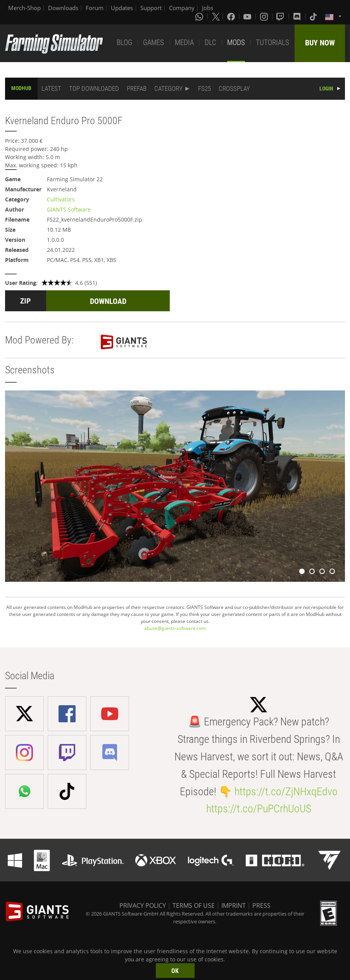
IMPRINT (234, 905)
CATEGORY (168, 88)
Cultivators (61, 199)
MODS (236, 42)
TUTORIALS (272, 42)
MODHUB (21, 88)
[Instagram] (265, 16)
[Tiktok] (314, 16)
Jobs (208, 8)
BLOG (124, 42)
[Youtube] (248, 16)
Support (151, 8)
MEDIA (184, 42)
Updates (122, 8)
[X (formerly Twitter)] (216, 16)
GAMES (153, 42)
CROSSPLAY (234, 88)
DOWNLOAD (108, 301)
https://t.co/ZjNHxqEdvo (286, 792)
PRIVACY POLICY (143, 905)
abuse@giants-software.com (175, 628)
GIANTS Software (69, 209)
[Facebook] (232, 16)
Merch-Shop (24, 8)
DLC (210, 42)
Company (182, 8)
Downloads (63, 8)
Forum (95, 8)
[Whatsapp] (200, 16)
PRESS (261, 905)
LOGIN (326, 88)
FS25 (204, 88)
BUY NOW (320, 43)
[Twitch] (281, 16)
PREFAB (137, 88)
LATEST (51, 88)
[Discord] (298, 16)
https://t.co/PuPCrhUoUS (259, 809)
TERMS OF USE (194, 905)
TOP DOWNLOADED (94, 88)
